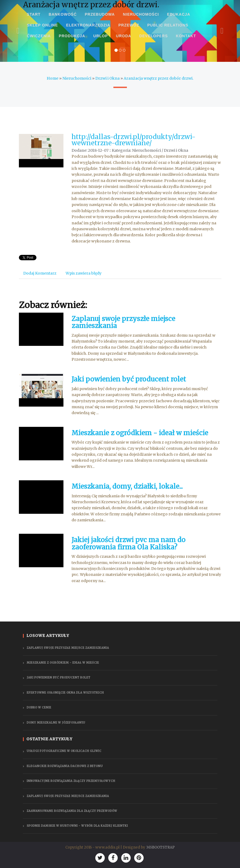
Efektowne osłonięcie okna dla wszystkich (65, 693)
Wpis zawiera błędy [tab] (84, 273)
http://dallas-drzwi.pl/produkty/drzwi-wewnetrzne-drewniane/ (133, 140)
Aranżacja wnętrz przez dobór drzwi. (158, 78)
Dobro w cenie (39, 707)
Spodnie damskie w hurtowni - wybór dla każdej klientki (77, 826)
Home (53, 78)
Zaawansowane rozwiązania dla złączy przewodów (72, 811)
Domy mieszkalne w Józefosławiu (56, 723)
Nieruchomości (77, 78)
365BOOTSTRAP (160, 847)
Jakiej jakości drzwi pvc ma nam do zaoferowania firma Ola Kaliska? (129, 543)
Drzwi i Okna (107, 78)
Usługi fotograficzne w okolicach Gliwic (64, 751)
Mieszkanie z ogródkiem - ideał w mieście (140, 433)
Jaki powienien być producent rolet (129, 379)
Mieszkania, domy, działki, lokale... (127, 486)
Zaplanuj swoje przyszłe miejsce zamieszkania (123, 322)
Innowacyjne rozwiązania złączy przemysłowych (71, 781)
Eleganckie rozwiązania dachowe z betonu (65, 766)
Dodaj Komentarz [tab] (40, 273)
